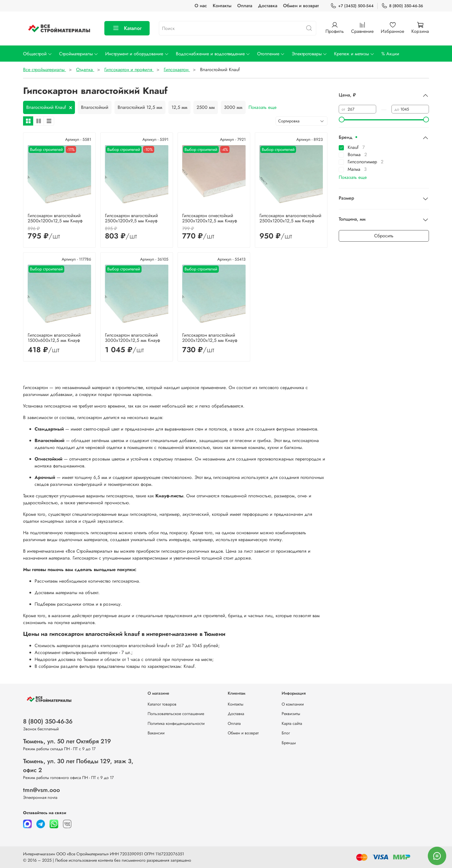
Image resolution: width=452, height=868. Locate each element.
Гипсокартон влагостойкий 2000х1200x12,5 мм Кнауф (210, 338)
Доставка (268, 6)
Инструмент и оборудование (137, 54)
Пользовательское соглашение (176, 714)
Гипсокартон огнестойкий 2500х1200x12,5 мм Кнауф (210, 218)
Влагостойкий (95, 107)
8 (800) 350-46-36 (402, 6)
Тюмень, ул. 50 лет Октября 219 (67, 741)
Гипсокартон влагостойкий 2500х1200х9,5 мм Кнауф (131, 218)
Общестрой (38, 54)
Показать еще (262, 107)
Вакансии (156, 733)
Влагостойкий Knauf (46, 107)
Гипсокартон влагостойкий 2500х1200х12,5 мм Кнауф (55, 218)
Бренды (289, 743)
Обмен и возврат (301, 6)
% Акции (390, 54)
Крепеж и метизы (354, 54)
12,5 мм (179, 107)
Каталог (127, 28)
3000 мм (233, 107)
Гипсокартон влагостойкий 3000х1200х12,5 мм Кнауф (132, 338)
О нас (201, 6)
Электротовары (309, 54)
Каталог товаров (162, 704)
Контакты (222, 6)
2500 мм (206, 107)
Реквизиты (291, 714)
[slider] (342, 120)
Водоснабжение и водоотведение (213, 54)
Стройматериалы (79, 54)
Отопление (271, 54)
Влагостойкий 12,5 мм (140, 107)
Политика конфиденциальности (176, 723)
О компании (293, 704)
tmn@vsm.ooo (42, 790)
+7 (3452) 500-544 (352, 6)
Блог (286, 733)
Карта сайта (292, 723)
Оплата (245, 6)
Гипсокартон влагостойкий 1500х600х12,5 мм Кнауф (54, 338)
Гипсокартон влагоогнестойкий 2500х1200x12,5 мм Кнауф (290, 218)
